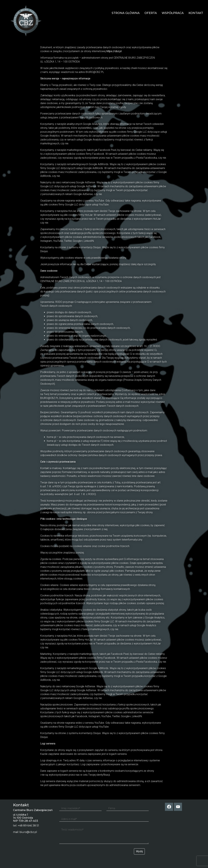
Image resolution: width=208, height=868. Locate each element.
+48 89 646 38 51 (28, 826)
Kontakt (196, 13)
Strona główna (126, 13)
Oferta (151, 13)
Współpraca (173, 13)
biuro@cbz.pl (28, 832)
